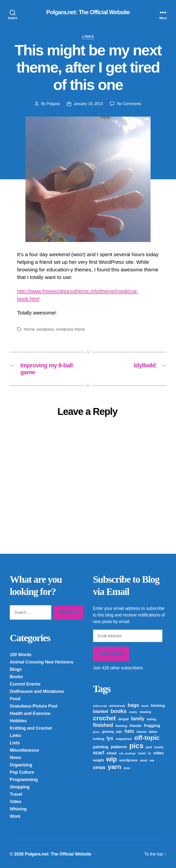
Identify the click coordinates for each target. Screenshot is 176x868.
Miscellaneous (24, 750)
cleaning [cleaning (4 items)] (145, 712)
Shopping (20, 787)
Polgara (53, 104)
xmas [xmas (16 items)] (99, 767)
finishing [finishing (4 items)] (121, 726)
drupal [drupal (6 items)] (123, 719)
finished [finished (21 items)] (103, 725)
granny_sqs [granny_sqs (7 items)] (112, 731)
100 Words (21, 655)
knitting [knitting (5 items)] (99, 739)
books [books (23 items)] (118, 711)
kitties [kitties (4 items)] (153, 732)
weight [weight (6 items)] (98, 760)
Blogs (16, 669)
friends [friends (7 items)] (136, 726)
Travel (16, 794)
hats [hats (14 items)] (129, 731)
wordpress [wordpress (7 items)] (128, 760)
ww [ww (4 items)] (152, 760)
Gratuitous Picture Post (34, 706)
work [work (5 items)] (143, 760)
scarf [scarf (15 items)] (99, 753)
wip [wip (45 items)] (111, 759)
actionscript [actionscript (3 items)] (100, 706)
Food (15, 699)
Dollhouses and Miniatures (37, 691)
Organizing (21, 765)
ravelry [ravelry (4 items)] (159, 747)
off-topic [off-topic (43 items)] (147, 738)
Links (88, 36)
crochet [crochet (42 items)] (104, 718)
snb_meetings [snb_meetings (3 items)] (127, 753)
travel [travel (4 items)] (142, 753)
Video (16, 802)
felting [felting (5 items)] (151, 719)
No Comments (129, 104)
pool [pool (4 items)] (149, 747)
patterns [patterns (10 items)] (119, 747)
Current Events (25, 684)
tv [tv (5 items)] (149, 753)
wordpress (45, 329)
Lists (15, 743)
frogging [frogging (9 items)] (152, 726)
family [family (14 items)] (138, 719)
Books (16, 677)
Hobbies (18, 721)
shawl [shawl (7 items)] (112, 753)
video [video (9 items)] (158, 753)
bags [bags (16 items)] (133, 705)
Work (15, 816)
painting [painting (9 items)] (101, 747)
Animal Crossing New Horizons (41, 662)
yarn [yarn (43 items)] (115, 767)
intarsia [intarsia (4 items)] (141, 732)
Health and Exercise (30, 713)
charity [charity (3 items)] (133, 712)
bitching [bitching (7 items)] (158, 705)
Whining (18, 809)
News (15, 758)
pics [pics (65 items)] (136, 746)
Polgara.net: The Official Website (88, 12)
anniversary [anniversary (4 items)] (117, 706)
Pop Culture (22, 772)
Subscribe (111, 654)
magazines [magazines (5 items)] (124, 739)
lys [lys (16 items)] (110, 738)
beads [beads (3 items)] (145, 706)
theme (29, 329)
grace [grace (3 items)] (96, 732)
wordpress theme (71, 329)
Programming (24, 780)
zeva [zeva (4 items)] (126, 768)
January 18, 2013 (88, 104)
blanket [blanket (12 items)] (101, 711)
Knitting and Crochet (31, 728)
